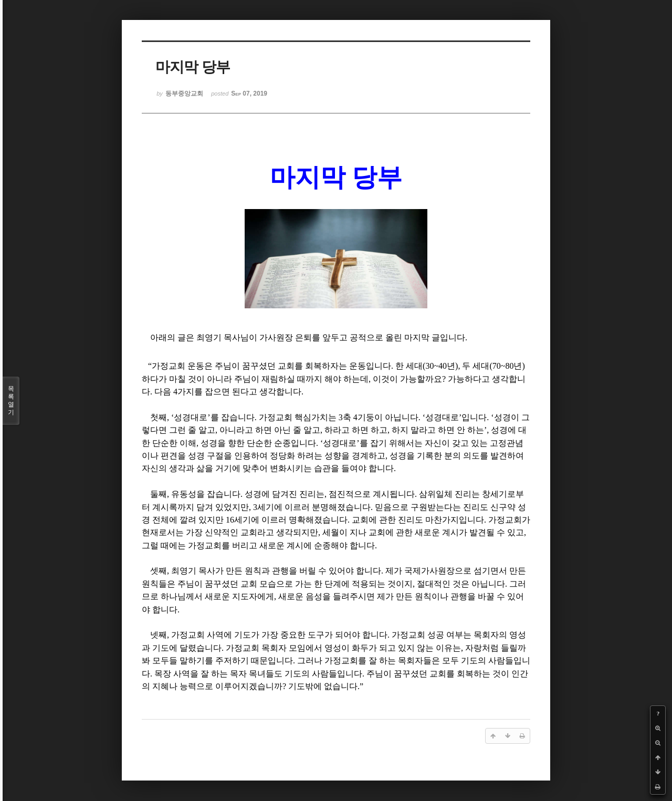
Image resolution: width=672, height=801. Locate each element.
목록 (11, 401)
